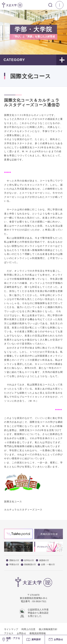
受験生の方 (13, 560)
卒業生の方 (13, 565)
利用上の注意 (28, 629)
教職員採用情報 (38, 633)
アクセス (9, 633)
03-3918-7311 (39, 601)
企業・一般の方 (46, 565)
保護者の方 (42, 560)
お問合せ (21, 633)
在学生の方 (27, 560)
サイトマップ (11, 629)
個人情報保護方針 (48, 629)
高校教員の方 (28, 565)
